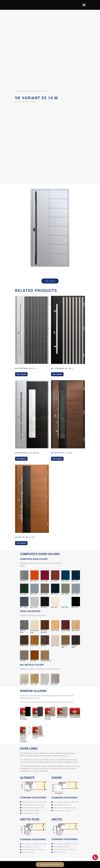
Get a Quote (50, 281)
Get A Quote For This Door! (50, 865)
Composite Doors (27, 91)
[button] (84, 5)
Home (17, 91)
